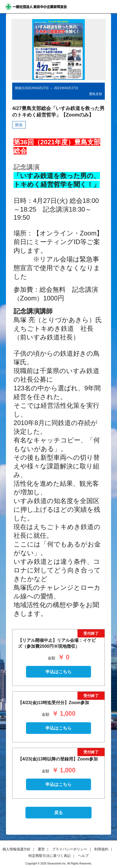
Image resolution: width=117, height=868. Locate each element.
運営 (41, 849)
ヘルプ (83, 856)
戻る (58, 813)
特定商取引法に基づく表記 (50, 856)
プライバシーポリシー (70, 849)
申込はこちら (58, 672)
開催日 (20, 88)
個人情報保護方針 (17, 849)
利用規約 (101, 849)
